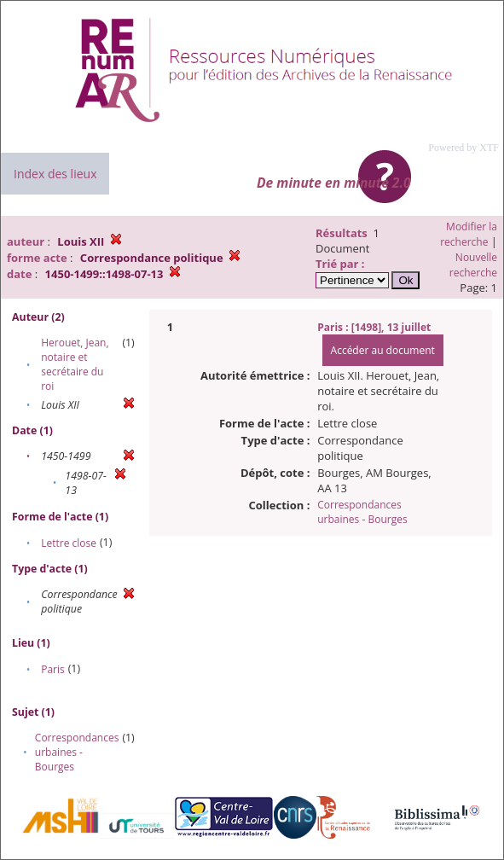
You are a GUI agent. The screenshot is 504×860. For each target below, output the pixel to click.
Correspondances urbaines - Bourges (77, 752)
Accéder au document (383, 350)
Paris (53, 669)
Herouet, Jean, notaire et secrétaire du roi (75, 364)
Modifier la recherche (469, 234)
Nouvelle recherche (473, 265)
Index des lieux (55, 174)
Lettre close (69, 543)
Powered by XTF (463, 148)
